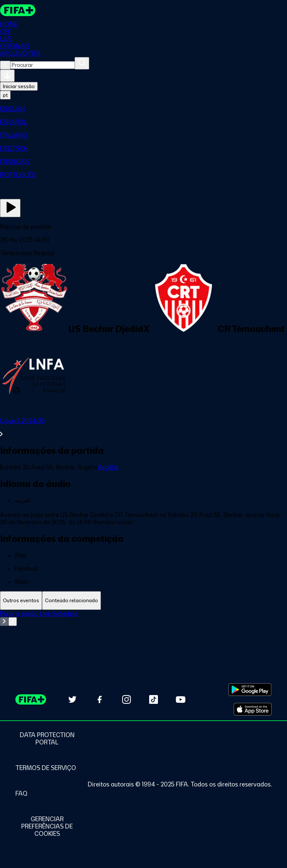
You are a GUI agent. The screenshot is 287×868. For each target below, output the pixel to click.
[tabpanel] (143, 628)
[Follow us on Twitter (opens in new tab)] (72, 699)
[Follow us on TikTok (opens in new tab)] (154, 699)
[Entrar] (7, 76)
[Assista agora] (10, 208)
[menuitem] (143, 109)
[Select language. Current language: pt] (5, 95)
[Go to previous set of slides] (4, 622)
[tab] (21, 601)
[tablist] (143, 601)
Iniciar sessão (19, 86)
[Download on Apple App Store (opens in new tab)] (253, 709)
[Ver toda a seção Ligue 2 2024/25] (143, 427)
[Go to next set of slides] (13, 622)
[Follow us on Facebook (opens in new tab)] (99, 699)
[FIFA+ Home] (18, 10)
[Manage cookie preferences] (47, 826)
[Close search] (5, 65)
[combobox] (43, 65)
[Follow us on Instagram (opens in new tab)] (126, 699)
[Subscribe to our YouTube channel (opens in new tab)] (181, 699)
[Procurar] (82, 63)
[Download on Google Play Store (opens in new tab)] (250, 690)
